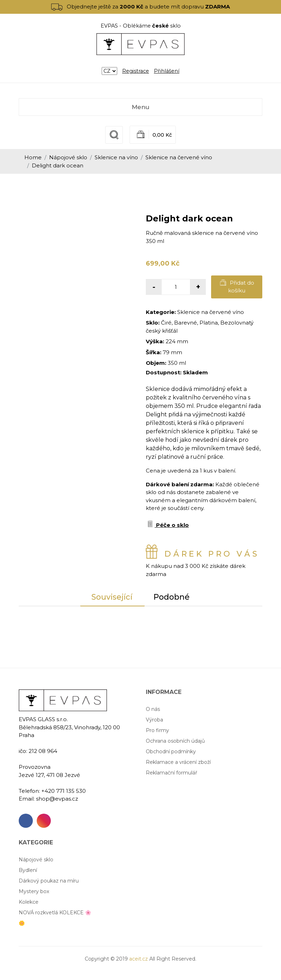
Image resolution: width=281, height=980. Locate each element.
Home (33, 157)
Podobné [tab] (172, 597)
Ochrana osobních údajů (175, 741)
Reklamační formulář (172, 773)
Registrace (136, 71)
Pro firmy (157, 730)
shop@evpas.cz (57, 799)
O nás (153, 709)
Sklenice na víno (116, 157)
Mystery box (34, 891)
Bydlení (28, 870)
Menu (140, 107)
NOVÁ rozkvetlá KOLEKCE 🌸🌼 (55, 918)
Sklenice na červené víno (179, 157)
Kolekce (29, 902)
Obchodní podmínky (171, 752)
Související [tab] (112, 597)
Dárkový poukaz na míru (49, 881)
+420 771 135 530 (64, 791)
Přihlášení (167, 71)
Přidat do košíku (237, 287)
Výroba (154, 720)
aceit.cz (139, 959)
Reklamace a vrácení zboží (178, 762)
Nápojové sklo (68, 157)
